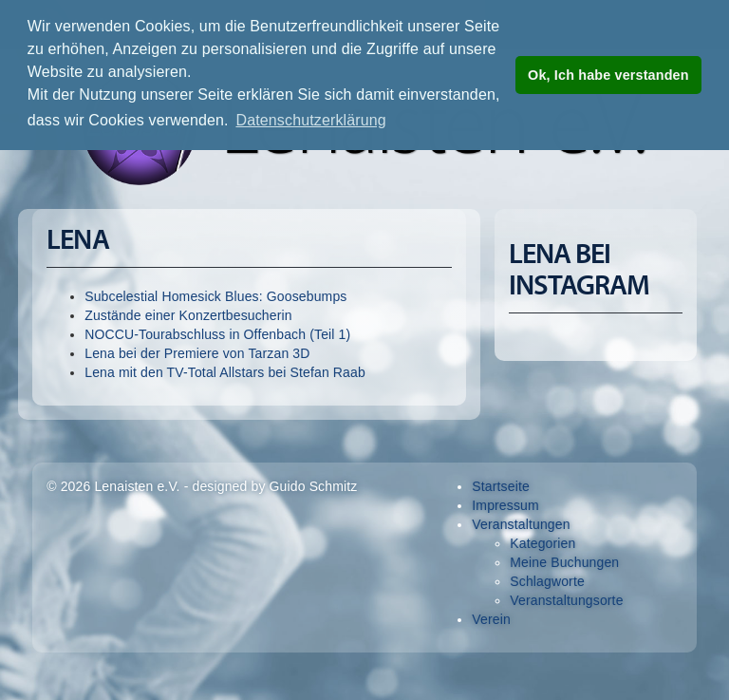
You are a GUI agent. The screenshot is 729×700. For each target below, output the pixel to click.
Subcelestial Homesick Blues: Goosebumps (215, 296)
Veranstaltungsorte (566, 600)
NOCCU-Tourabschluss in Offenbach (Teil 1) (217, 334)
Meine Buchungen (564, 562)
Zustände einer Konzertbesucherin (188, 315)
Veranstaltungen (521, 524)
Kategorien (542, 543)
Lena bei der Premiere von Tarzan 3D (197, 353)
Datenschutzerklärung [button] (310, 120)
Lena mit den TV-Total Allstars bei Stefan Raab (225, 372)
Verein (491, 619)
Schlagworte (547, 581)
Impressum (505, 505)
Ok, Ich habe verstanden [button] (608, 75)
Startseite (501, 486)
